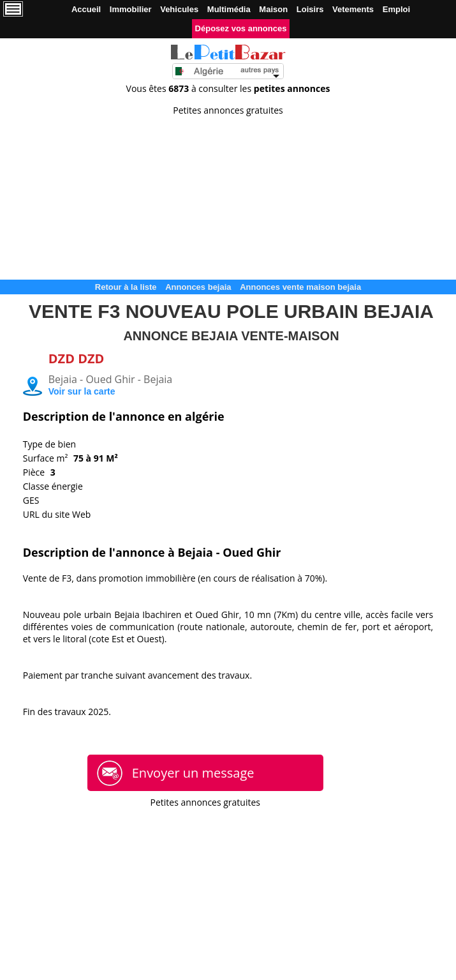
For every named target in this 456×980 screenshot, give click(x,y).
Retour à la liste (126, 287)
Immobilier (131, 9)
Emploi (396, 9)
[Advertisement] (228, 193)
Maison (273, 9)
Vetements (353, 9)
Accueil (86, 9)
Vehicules (179, 9)
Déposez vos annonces (241, 28)
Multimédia (229, 9)
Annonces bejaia (198, 287)
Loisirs (310, 9)
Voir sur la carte (82, 391)
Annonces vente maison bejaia (300, 287)
